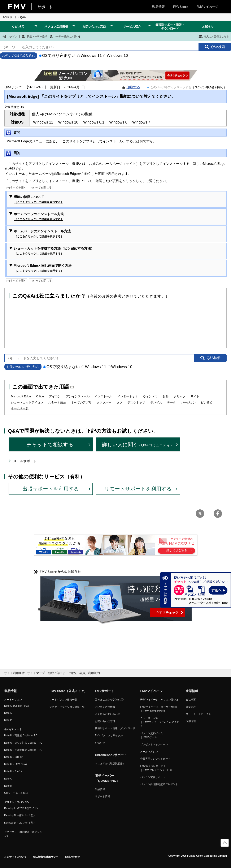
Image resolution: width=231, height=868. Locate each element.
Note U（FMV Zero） (16, 764)
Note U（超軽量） (14, 757)
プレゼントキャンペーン (154, 744)
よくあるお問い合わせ (108, 714)
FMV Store (181, 7)
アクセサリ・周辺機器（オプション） (23, 834)
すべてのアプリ (81, 402)
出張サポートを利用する (51, 489)
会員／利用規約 (90, 673)
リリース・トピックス (198, 714)
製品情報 (158, 7)
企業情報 (192, 691)
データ (171, 402)
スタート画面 (57, 402)
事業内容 (191, 707)
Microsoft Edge (21, 396)
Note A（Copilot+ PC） (17, 706)
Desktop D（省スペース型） (20, 815)
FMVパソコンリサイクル (109, 735)
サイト (195, 396)
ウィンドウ (150, 396)
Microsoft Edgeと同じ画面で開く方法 (43, 268)
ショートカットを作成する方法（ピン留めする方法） (54, 251)
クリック (180, 396)
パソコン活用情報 (56, 26)
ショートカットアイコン (27, 402)
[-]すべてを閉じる (41, 188)
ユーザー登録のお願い (64, 36)
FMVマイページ (208, 7)
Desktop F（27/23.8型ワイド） (22, 808)
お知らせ (208, 26)
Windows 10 (116, 55)
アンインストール (78, 396)
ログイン (10, 36)
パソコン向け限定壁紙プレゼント (159, 784)
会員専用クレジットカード (155, 759)
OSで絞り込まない (57, 55)
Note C (8, 779)
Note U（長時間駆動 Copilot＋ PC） (25, 750)
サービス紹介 (132, 26)
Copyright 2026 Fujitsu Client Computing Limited (198, 856)
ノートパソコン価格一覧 (63, 700)
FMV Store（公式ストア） (68, 691)
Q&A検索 (18, 26)
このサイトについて (16, 857)
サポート (45, 7)
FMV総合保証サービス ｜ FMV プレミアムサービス (156, 768)
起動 (166, 396)
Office (40, 396)
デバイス (156, 402)
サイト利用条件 (14, 673)
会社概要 (191, 700)
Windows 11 (89, 55)
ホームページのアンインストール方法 (42, 234)
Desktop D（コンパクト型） (20, 823)
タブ (119, 402)
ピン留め (207, 402)
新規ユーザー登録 (34, 36)
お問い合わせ (72, 857)
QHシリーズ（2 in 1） (17, 793)
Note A (8, 713)
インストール (103, 396)
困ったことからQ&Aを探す (110, 700)
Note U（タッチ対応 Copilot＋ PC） (25, 743)
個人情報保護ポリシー (46, 857)
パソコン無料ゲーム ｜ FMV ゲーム (152, 735)
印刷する (133, 87)
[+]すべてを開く (16, 188)
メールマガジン (149, 752)
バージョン (188, 402)
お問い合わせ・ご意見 (62, 673)
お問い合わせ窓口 (94, 26)
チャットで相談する (50, 444)
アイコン (55, 396)
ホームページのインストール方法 (39, 217)
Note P (8, 720)
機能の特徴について (38, 200)
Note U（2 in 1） (14, 771)
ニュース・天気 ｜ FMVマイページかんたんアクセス (160, 722)
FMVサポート (9, 17)
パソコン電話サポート (153, 777)
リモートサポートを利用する (138, 489)
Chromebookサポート (111, 755)
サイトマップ (36, 673)
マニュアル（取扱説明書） (110, 764)
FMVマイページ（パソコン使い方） (160, 700)
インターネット (128, 396)
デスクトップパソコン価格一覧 (67, 707)
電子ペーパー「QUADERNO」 (107, 778)
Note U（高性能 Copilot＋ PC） (22, 735)
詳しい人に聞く (137, 444)
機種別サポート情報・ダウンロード (170, 26)
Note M (8, 786)
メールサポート (25, 461)
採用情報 (191, 721)
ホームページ (20, 408)
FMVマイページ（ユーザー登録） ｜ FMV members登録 (159, 709)
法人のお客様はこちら (214, 36)
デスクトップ (136, 402)
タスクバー (104, 402)
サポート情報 (103, 796)
